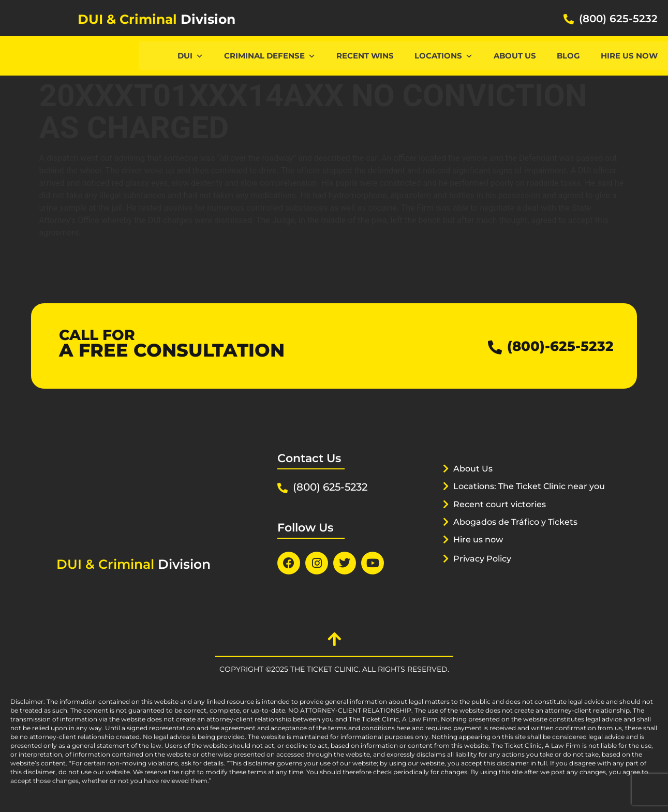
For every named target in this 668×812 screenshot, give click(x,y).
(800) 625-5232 (618, 19)
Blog (568, 56)
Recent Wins (365, 56)
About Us (515, 56)
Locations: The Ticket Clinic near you (524, 499)
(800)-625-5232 (553, 346)
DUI (190, 56)
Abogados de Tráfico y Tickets (521, 535)
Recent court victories (503, 517)
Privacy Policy (485, 571)
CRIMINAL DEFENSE (270, 56)
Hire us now (629, 56)
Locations (444, 56)
